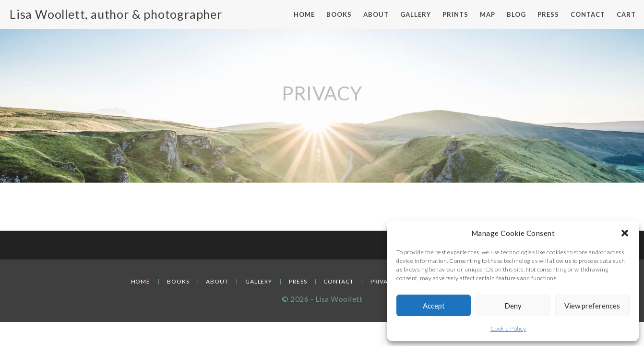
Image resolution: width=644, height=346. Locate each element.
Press (298, 281)
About (217, 281)
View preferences (592, 306)
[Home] (306, 124)
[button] (625, 233)
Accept (434, 306)
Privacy (383, 281)
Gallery (259, 281)
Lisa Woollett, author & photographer (116, 14)
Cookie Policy (508, 328)
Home (141, 281)
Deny (513, 306)
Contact (338, 281)
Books (178, 281)
